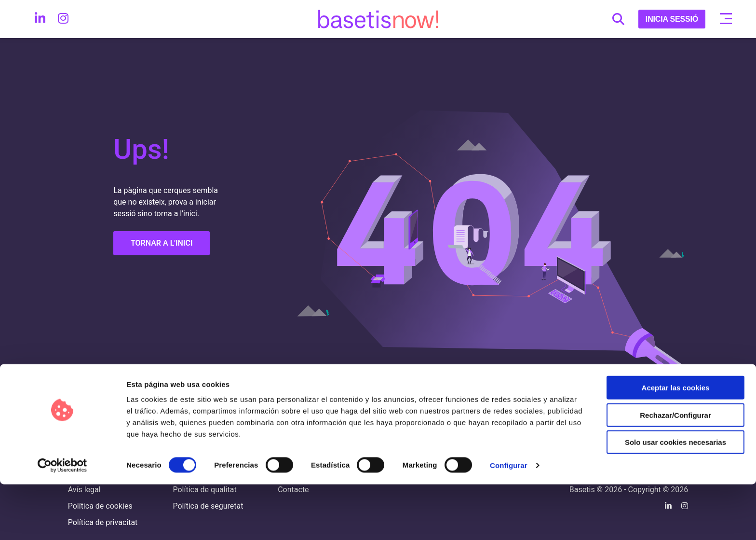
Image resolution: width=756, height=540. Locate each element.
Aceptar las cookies (676, 443)
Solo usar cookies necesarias (675, 498)
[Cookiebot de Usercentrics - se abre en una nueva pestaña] (62, 521)
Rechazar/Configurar (675, 471)
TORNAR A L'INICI (162, 243)
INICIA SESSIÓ (672, 19)
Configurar (509, 521)
